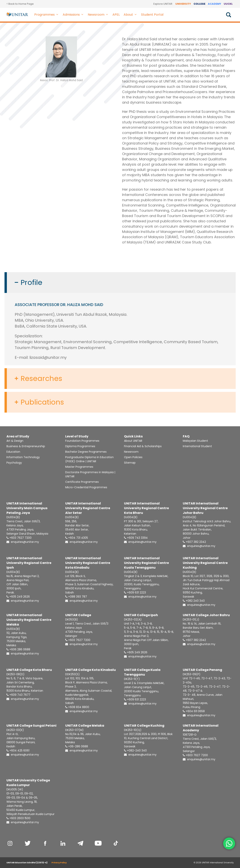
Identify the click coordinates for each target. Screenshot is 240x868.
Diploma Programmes (80, 446)
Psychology (14, 463)
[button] (58, 15)
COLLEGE (199, 4)
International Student (197, 446)
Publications (42, 402)
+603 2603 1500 (18, 818)
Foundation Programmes (82, 441)
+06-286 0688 (77, 746)
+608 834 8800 (77, 707)
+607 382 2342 (194, 542)
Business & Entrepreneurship (26, 446)
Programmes (48, 15)
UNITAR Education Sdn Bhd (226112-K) (27, 863)
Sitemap (130, 463)
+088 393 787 (76, 597)
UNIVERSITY (183, 4)
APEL (116, 15)
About (131, 15)
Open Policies (133, 457)
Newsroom (99, 15)
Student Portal (152, 15)
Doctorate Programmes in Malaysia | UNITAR (90, 474)
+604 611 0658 (194, 711)
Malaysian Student (195, 441)
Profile (31, 283)
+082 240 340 (194, 601)
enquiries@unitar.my (23, 542)
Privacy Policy (59, 863)
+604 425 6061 (18, 750)
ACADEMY (215, 4)
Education (13, 452)
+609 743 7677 (18, 695)
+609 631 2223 (135, 592)
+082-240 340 (135, 750)
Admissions (74, 15)
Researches (41, 379)
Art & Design (15, 441)
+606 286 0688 (18, 649)
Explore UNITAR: (163, 4)
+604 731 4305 (77, 538)
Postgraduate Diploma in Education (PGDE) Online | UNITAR (89, 459)
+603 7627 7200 (19, 538)
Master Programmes (79, 467)
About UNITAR (133, 441)
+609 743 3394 (136, 538)
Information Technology (23, 457)
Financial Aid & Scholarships (143, 446)
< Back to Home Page (20, 4)
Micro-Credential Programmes (86, 487)
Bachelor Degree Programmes (86, 452)
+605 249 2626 (18, 597)
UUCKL (228, 4)
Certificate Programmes (82, 482)
